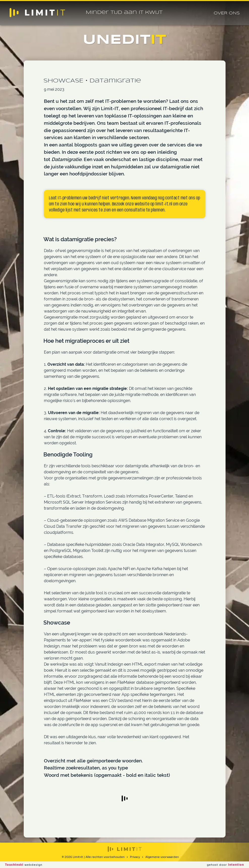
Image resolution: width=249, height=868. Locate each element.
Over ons (227, 13)
